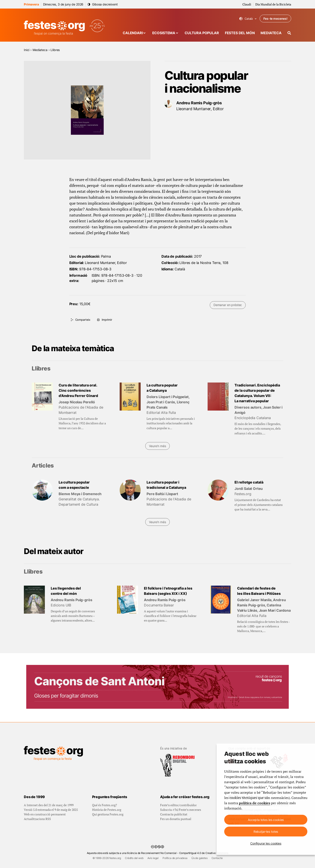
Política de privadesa (175, 858)
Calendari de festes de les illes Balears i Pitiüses (259, 591)
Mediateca (271, 33)
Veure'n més (157, 446)
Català (248, 19)
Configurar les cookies (266, 843)
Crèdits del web (134, 858)
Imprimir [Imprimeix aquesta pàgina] (107, 320)
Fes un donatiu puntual (176, 819)
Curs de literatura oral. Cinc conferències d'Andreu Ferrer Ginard (78, 390)
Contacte (217, 858)
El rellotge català (249, 482)
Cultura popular (202, 33)
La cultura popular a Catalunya (162, 388)
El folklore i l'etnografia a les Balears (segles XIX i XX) (168, 591)
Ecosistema (164, 33)
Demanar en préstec (228, 305)
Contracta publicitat (174, 814)
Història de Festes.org (107, 810)
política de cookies (255, 803)
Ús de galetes (199, 858)
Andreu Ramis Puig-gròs (199, 103)
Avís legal (153, 858)
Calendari (133, 33)
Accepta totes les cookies (266, 820)
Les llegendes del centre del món (66, 591)
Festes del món (240, 33)
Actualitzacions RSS (37, 819)
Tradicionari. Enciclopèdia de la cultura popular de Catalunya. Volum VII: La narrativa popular (257, 393)
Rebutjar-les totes (266, 832)
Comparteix (83, 320)
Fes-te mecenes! (275, 19)
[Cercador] (289, 33)
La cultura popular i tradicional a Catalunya (166, 485)
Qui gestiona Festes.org (108, 814)
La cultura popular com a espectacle (74, 485)
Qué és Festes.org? (105, 805)
